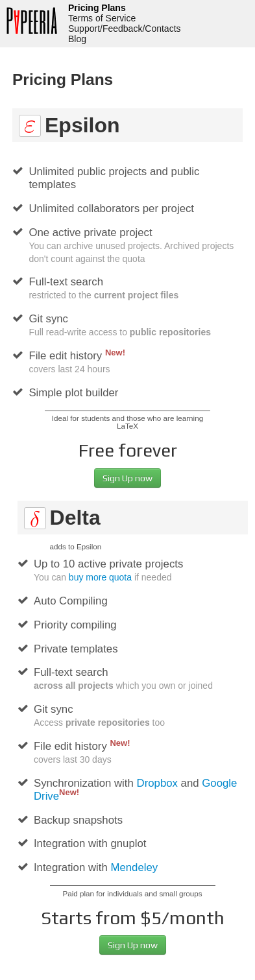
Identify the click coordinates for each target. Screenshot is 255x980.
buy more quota (100, 577)
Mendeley (134, 867)
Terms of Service (102, 18)
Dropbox (157, 783)
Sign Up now (127, 478)
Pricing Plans (97, 8)
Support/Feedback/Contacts (125, 29)
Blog (77, 39)
